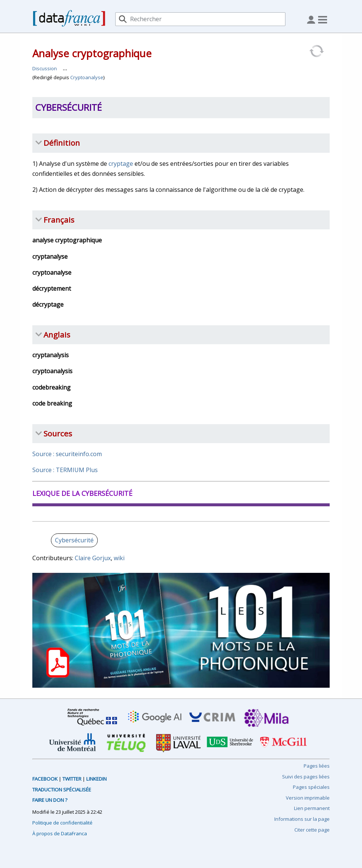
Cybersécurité (74, 540)
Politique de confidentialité (62, 823)
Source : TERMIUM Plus (65, 470)
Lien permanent (312, 808)
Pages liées (317, 766)
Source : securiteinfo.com (67, 454)
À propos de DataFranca (60, 833)
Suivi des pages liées (306, 777)
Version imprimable (308, 798)
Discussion (45, 68)
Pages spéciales (311, 787)
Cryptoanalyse (87, 77)
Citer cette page (312, 830)
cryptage (121, 164)
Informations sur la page (302, 819)
